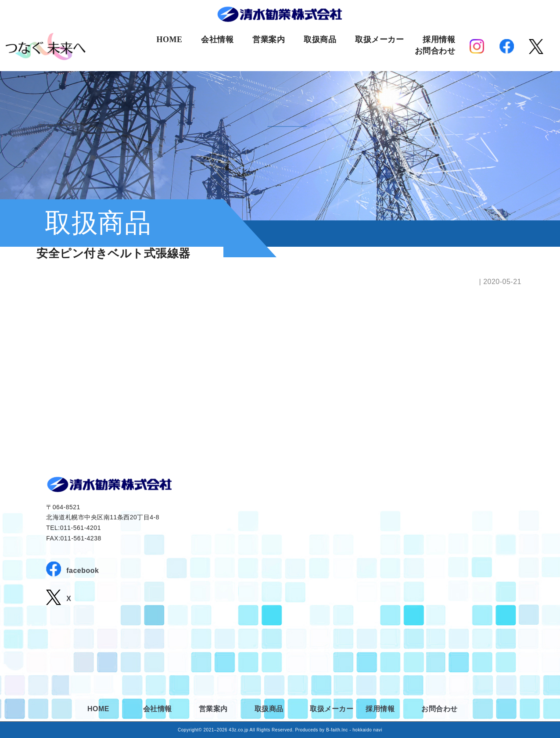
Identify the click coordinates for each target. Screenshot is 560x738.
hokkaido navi (367, 730)
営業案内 (269, 40)
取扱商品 (320, 40)
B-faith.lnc (337, 730)
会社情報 (217, 40)
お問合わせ (435, 51)
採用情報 (439, 40)
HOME (169, 40)
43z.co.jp (239, 730)
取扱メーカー (379, 40)
